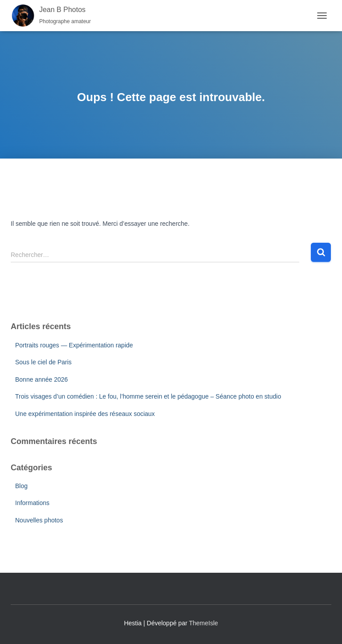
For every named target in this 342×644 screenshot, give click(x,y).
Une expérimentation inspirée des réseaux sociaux (85, 414)
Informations (32, 503)
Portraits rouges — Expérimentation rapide (74, 345)
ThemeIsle (203, 623)
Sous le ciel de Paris (43, 362)
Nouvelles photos (39, 520)
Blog (21, 486)
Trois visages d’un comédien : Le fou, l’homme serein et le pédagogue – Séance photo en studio (148, 396)
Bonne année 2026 (41, 379)
